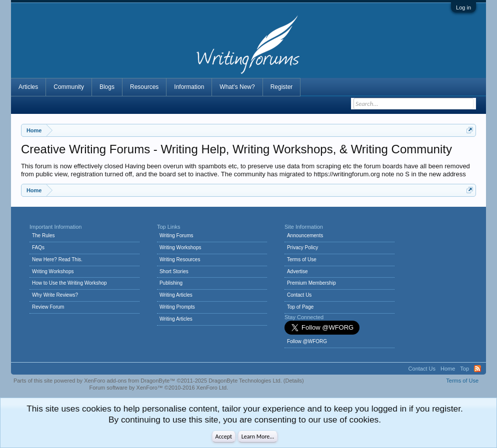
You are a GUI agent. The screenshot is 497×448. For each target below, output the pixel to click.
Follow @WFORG (307, 341)
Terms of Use (302, 259)
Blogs (107, 87)
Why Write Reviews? (55, 295)
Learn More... (258, 437)
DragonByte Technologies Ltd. (245, 381)
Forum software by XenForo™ (158, 388)
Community (69, 87)
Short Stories (174, 271)
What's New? (237, 87)
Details (293, 381)
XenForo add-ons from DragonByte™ (129, 381)
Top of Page (300, 307)
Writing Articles (176, 295)
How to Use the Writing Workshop (69, 283)
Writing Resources (180, 259)
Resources (144, 87)
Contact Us (299, 295)
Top (464, 369)
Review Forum (48, 307)
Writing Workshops (53, 271)
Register (282, 87)
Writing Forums (176, 235)
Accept (224, 437)
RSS (477, 369)
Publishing (171, 283)
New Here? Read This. (57, 259)
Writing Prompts (177, 307)
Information (189, 87)
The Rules (43, 235)
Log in (463, 7)
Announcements (305, 235)
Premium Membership (311, 283)
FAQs (38, 247)
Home (448, 369)
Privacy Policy (302, 247)
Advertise (297, 271)
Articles (28, 87)
